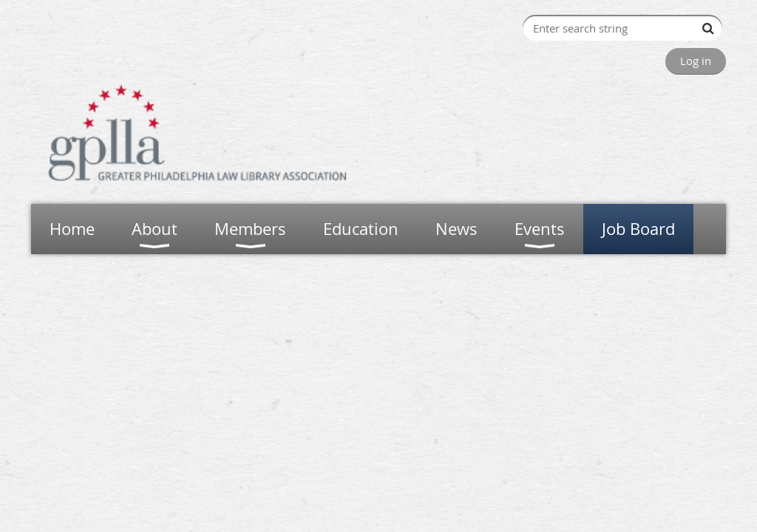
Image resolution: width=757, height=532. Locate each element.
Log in (696, 61)
